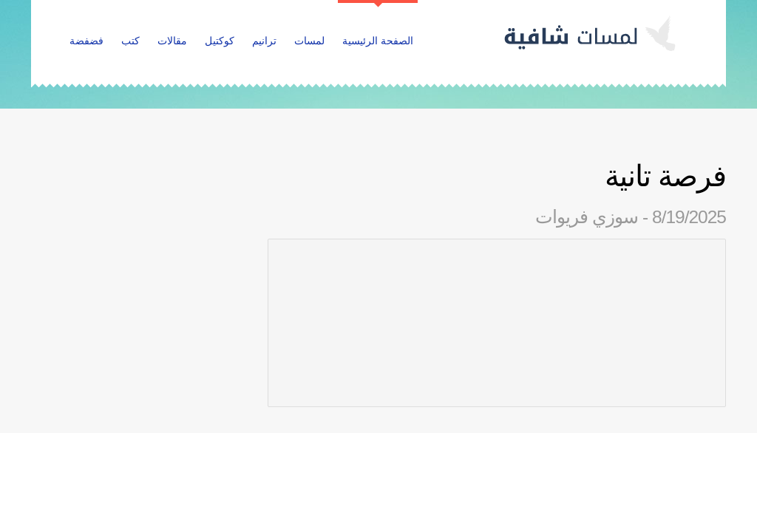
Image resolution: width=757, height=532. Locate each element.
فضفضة (86, 41)
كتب (130, 41)
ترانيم (264, 41)
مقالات (172, 41)
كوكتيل (220, 41)
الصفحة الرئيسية (378, 41)
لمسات (309, 41)
